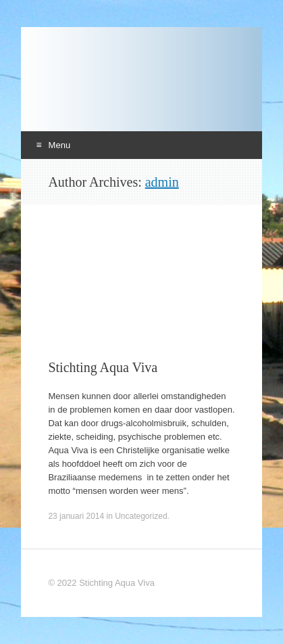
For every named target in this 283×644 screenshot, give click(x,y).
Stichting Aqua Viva (103, 367)
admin (162, 182)
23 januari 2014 (76, 516)
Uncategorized (141, 516)
